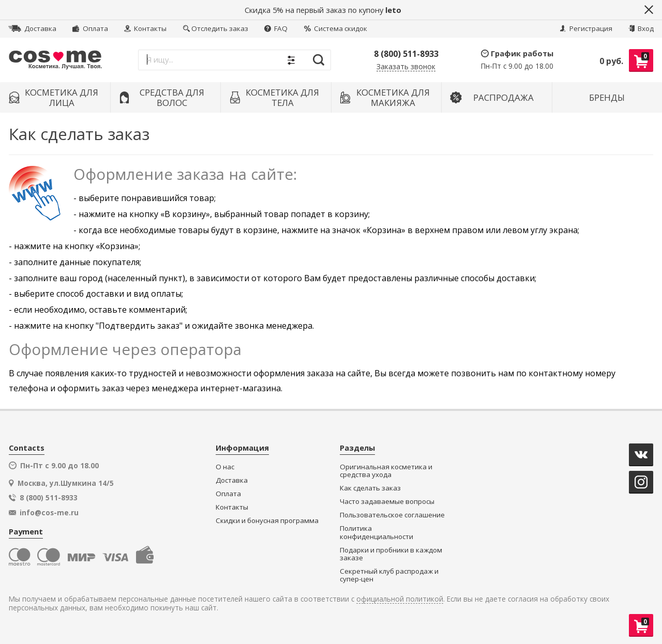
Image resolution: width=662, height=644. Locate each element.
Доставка (32, 28)
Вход (641, 28)
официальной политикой (400, 599)
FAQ (276, 28)
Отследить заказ (216, 28)
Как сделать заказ (370, 488)
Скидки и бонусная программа (267, 521)
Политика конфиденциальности (377, 533)
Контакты (145, 28)
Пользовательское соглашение (392, 515)
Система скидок (336, 28)
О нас (225, 467)
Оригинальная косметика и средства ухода (386, 471)
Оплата (90, 28)
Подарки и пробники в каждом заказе (391, 554)
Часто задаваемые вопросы (387, 502)
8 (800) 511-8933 (406, 54)
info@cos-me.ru (49, 513)
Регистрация (586, 28)
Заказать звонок (406, 67)
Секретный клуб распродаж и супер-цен (389, 576)
